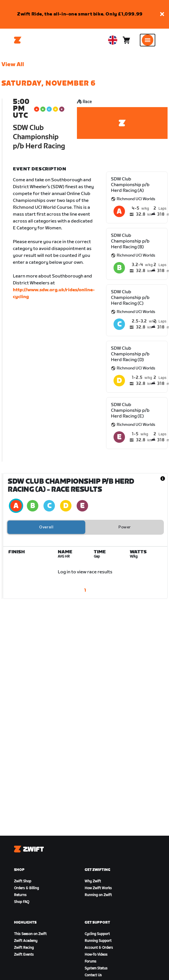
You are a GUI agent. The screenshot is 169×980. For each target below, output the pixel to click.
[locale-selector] (113, 40)
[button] (162, 14)
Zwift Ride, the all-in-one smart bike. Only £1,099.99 (80, 14)
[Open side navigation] (148, 40)
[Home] (18, 40)
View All (13, 64)
